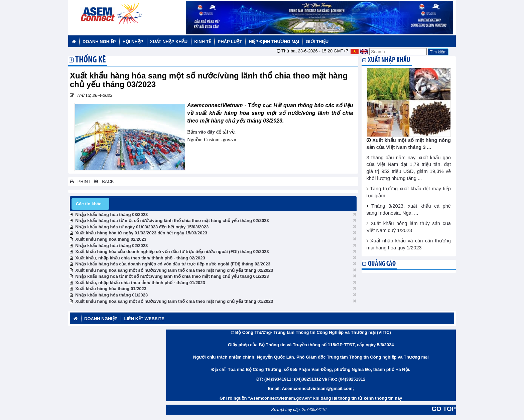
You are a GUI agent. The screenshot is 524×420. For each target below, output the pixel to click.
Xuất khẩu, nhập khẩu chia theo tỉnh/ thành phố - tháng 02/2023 (140, 258)
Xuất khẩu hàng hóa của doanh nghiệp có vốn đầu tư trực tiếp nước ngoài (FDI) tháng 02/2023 (172, 252)
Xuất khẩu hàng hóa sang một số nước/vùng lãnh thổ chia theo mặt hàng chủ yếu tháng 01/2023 (174, 301)
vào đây (207, 132)
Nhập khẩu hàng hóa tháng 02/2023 (111, 246)
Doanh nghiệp (99, 42)
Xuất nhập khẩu (169, 42)
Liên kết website (144, 319)
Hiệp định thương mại (274, 42)
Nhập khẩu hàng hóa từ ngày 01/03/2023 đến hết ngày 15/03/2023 (142, 227)
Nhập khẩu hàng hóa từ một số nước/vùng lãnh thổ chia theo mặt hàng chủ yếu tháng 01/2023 (172, 276)
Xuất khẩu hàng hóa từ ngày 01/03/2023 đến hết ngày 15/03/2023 (141, 233)
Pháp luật (230, 42)
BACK (103, 181)
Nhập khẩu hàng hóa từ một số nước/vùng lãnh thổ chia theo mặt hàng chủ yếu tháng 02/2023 (172, 221)
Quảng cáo (382, 264)
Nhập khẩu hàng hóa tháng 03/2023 (111, 215)
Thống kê (91, 60)
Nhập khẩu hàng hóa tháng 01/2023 (111, 295)
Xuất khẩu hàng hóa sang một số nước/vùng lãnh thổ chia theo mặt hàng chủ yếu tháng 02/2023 (174, 270)
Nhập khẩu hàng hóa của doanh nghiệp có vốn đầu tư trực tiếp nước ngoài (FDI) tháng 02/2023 (173, 264)
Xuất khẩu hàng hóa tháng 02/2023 (111, 239)
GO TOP (444, 409)
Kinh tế (203, 42)
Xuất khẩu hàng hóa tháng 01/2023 (111, 289)
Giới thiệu (317, 42)
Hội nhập (133, 42)
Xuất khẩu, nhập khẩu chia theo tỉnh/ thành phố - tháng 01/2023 (140, 283)
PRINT (80, 181)
